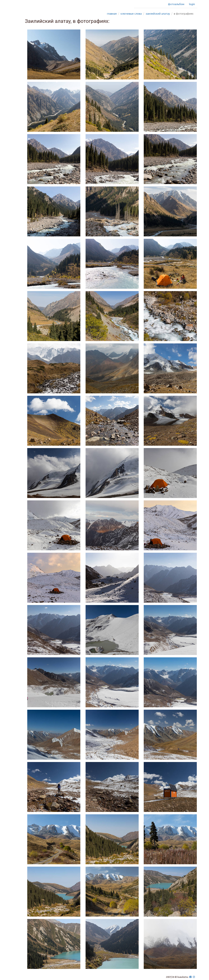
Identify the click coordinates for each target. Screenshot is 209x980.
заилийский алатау (158, 14)
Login (192, 4)
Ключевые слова (131, 14)
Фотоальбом (176, 4)
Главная (112, 14)
